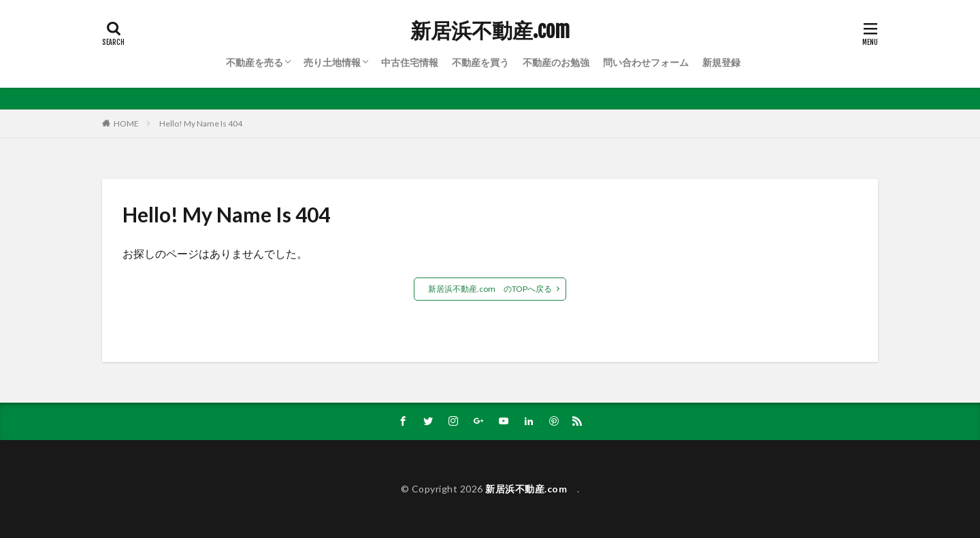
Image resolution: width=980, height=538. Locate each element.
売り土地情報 (332, 62)
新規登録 (721, 62)
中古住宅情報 (410, 62)
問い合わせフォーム (646, 62)
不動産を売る (255, 62)
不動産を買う (480, 62)
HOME (126, 123)
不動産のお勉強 (556, 62)
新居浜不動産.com (495, 31)
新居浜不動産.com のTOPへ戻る (490, 289)
